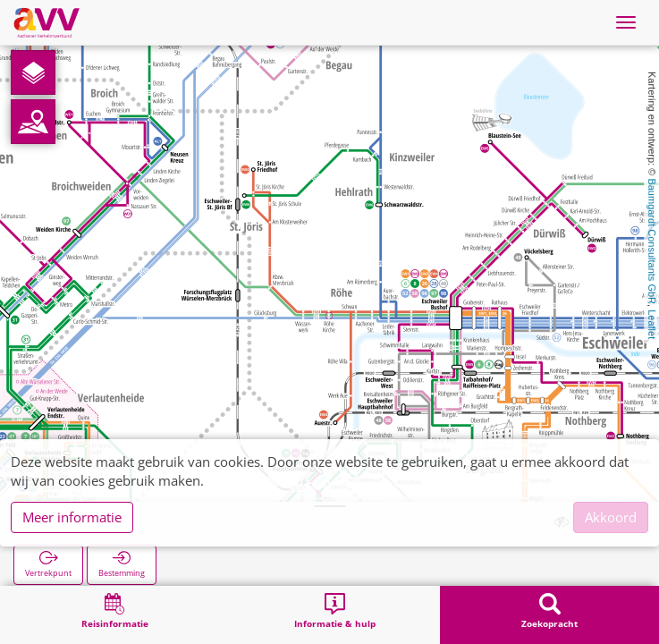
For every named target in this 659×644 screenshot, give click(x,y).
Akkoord (611, 517)
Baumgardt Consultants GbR (652, 241)
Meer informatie (72, 517)
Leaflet (652, 324)
